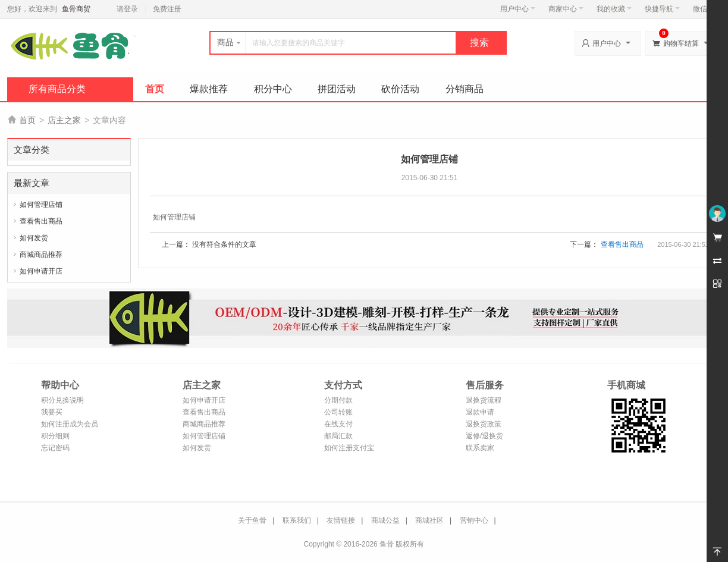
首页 (155, 89)
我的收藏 (614, 9)
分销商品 (465, 89)
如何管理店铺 (41, 205)
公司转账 (338, 412)
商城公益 (385, 520)
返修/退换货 (484, 436)
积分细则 (55, 436)
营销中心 (474, 520)
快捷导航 (662, 9)
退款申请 (480, 412)
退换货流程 (484, 400)
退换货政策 (484, 424)
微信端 (704, 9)
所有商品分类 (57, 89)
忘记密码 (55, 448)
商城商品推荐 (41, 255)
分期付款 (338, 400)
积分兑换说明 (62, 400)
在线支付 (338, 424)
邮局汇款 (338, 436)
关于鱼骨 (252, 520)
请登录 (127, 9)
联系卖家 (480, 448)
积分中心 (273, 89)
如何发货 (34, 238)
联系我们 (297, 520)
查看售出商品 (41, 221)
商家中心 (566, 9)
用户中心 (518, 9)
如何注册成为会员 (70, 424)
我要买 (52, 412)
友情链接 (341, 520)
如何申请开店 (41, 271)
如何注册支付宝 (349, 448)
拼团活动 (337, 89)
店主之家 (64, 120)
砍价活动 (400, 89)
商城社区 (429, 520)
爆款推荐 (209, 89)
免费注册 (167, 9)
